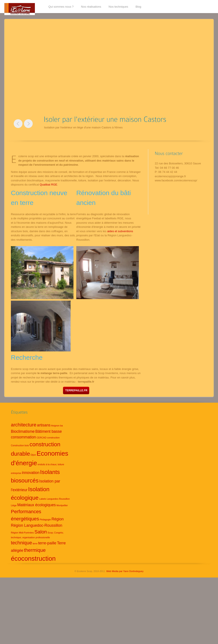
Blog (138, 7)
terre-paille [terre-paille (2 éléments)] (47, 543)
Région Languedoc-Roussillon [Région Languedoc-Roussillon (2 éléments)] (37, 525)
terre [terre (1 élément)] (35, 543)
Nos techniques (118, 7)
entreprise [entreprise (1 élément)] (16, 473)
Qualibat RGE (48, 185)
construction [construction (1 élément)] (53, 438)
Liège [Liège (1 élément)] (14, 505)
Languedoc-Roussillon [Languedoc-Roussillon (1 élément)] (58, 499)
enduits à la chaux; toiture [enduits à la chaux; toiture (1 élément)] (51, 464)
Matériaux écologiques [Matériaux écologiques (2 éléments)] (37, 505)
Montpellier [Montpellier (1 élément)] (62, 505)
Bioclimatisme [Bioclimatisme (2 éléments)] (23, 431)
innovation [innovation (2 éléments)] (31, 473)
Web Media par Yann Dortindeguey (125, 571)
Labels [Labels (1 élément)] (43, 499)
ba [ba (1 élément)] (61, 426)
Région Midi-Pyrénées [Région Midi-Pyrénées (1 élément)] (22, 533)
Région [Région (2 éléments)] (58, 519)
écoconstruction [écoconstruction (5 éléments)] (33, 558)
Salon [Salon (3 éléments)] (41, 532)
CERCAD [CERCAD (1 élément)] (42, 438)
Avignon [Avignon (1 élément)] (55, 426)
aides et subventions (120, 231)
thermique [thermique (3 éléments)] (35, 550)
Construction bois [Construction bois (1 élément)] (20, 445)
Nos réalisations (91, 7)
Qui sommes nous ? (61, 7)
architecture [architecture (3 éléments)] (24, 425)
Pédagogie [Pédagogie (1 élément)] (45, 520)
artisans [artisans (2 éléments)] (44, 425)
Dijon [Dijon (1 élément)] (33, 455)
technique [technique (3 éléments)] (21, 543)
